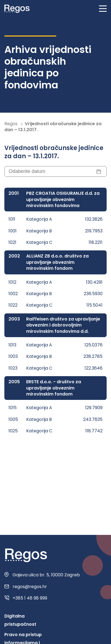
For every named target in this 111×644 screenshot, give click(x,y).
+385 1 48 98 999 (30, 598)
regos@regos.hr (30, 587)
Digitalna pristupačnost (20, 620)
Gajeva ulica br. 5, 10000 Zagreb (46, 575)
